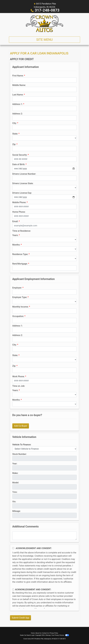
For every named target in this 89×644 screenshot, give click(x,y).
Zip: (14, 144)
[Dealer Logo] (44, 24)
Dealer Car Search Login (27, 635)
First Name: (18, 76)
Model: (16, 483)
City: (14, 123)
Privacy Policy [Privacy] (54, 633)
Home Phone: (19, 212)
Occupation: (18, 316)
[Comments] (44, 536)
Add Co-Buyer (21, 426)
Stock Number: (19, 454)
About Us (38, 633)
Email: (15, 221)
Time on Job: (19, 386)
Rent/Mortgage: (20, 264)
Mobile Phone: (19, 202)
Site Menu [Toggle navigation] (44, 40)
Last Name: (18, 95)
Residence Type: (20, 254)
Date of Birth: (19, 164)
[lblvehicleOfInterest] (44, 449)
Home (33, 633)
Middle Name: (19, 85)
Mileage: (16, 511)
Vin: (14, 502)
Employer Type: (20, 297)
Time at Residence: (22, 231)
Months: (16, 245)
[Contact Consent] (13, 590)
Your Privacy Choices (60, 635)
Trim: (15, 492)
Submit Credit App (20, 618)
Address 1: (17, 104)
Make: (15, 473)
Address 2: (17, 114)
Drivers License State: (23, 183)
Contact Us (45, 633)
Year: (15, 464)
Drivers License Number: (24, 174)
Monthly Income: (20, 307)
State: (15, 134)
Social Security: (20, 155)
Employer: (17, 288)
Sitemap (48, 635)
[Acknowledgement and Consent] (13, 548)
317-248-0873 (47, 10)
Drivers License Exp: (22, 193)
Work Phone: (18, 376)
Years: (15, 235)
